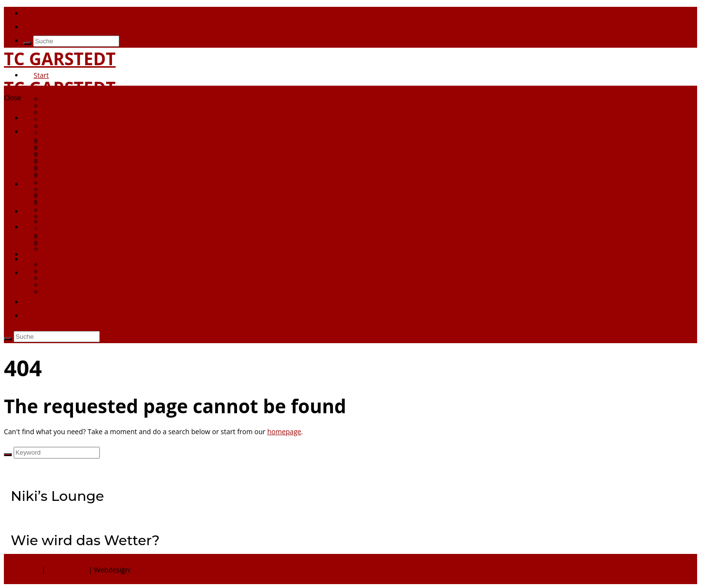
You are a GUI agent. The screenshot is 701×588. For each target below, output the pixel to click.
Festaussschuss (67, 190)
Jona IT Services (157, 570)
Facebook (38, 27)
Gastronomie (64, 183)
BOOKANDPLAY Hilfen (78, 119)
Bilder (52, 156)
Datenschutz (67, 570)
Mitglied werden (68, 99)
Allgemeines (62, 237)
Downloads (61, 106)
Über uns (48, 89)
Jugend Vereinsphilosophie (85, 265)
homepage (284, 432)
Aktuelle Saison (67, 244)
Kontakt (46, 302)
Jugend (45, 254)
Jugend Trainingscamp (78, 285)
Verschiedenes (66, 210)
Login (42, 273)
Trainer (54, 176)
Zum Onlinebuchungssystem (69, 13)
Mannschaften (56, 227)
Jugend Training (68, 278)
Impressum (23, 570)
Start (41, 75)
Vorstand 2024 (66, 169)
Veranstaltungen (69, 203)
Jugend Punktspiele (73, 271)
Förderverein (63, 154)
